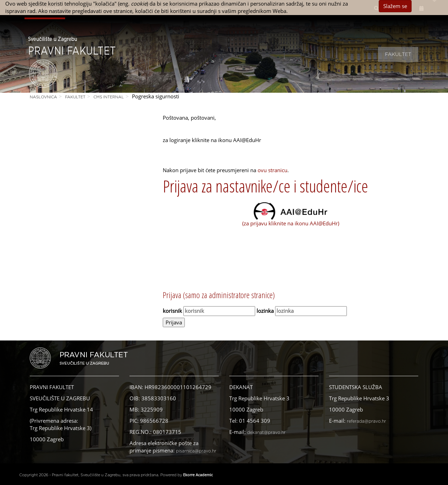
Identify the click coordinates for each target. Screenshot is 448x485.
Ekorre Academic (198, 475)
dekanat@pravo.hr (266, 433)
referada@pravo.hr (366, 421)
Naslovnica (43, 97)
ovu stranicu (272, 170)
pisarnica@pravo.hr (196, 451)
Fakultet (398, 55)
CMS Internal (109, 97)
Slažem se (395, 6)
